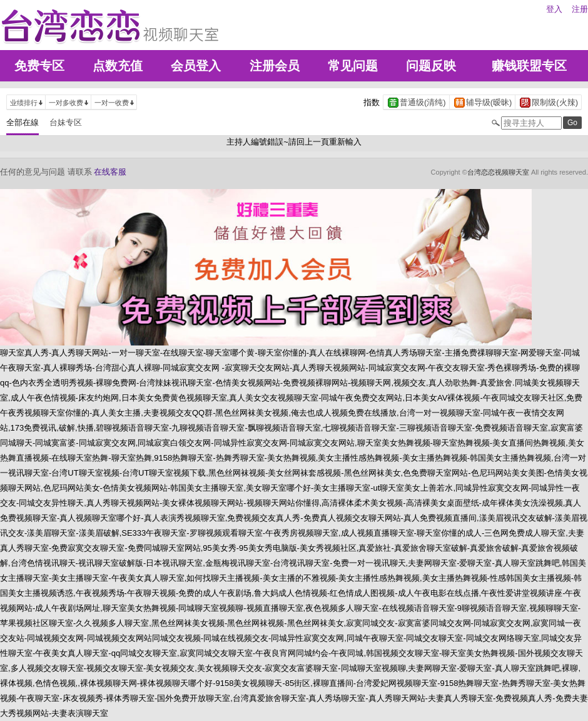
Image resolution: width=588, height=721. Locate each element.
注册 (580, 9)
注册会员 (275, 66)
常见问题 (353, 66)
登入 (554, 9)
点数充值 (118, 66)
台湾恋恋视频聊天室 (498, 172)
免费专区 (39, 66)
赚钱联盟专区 (529, 66)
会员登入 (196, 66)
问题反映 (431, 66)
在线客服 (110, 172)
